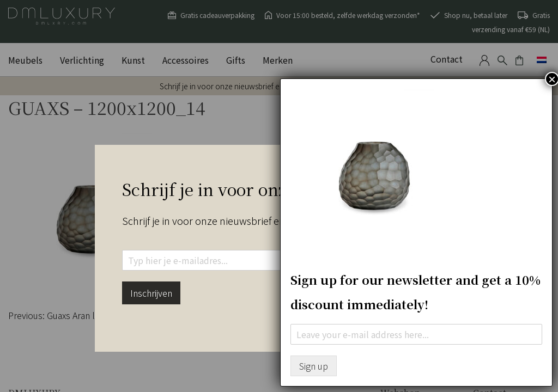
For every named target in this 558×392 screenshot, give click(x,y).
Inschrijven (151, 293)
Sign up (314, 366)
